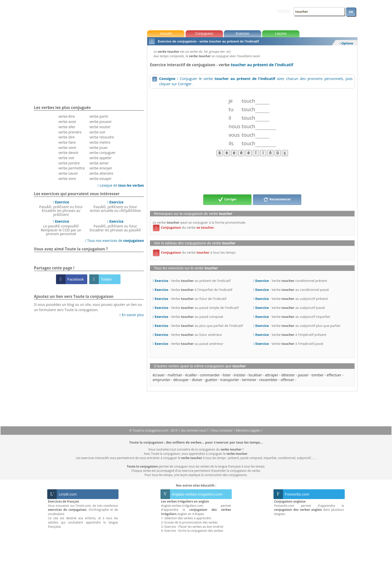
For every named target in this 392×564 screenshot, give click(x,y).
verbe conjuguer (102, 153)
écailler (191, 375)
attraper (272, 375)
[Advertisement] (252, 175)
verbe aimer (99, 163)
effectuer (334, 375)
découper (181, 380)
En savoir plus (132, 315)
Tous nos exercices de (114, 241)
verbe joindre (69, 163)
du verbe (184, 227)
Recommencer (277, 200)
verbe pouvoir (100, 122)
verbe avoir (67, 122)
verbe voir (66, 158)
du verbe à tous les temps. (194, 252)
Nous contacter (223, 430)
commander (210, 375)
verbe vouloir (100, 127)
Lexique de (121, 185)
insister (240, 375)
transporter (230, 380)
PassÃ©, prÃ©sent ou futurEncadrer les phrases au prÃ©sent (61, 208)
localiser (255, 375)
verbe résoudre (102, 137)
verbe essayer (100, 179)
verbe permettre (71, 168)
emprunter (161, 380)
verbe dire (66, 137)
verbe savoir (68, 173)
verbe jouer (98, 148)
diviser (197, 380)
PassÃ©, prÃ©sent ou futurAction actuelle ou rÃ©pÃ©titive (115, 206)
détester (288, 375)
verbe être (66, 116)
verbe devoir (68, 153)
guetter (211, 380)
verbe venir (67, 148)
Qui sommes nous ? (195, 430)
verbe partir (99, 116)
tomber (318, 375)
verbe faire (67, 142)
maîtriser (175, 375)
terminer (249, 380)
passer (303, 375)
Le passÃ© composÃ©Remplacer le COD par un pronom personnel (61, 228)
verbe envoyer (101, 168)
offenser (287, 380)
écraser (158, 375)
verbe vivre (67, 179)
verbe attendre (101, 173)
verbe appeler (100, 158)
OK (351, 12)
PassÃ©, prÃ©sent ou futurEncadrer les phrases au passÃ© (115, 226)
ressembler (268, 380)
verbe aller (67, 127)
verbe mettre (100, 142)
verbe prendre (70, 132)
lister (227, 375)
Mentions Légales (248, 430)
